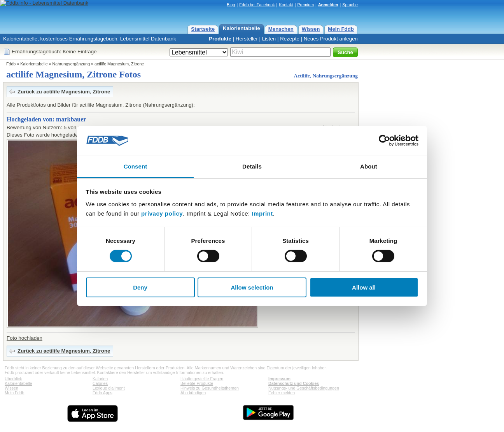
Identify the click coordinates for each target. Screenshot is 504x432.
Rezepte (290, 39)
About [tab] (369, 166)
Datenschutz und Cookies (294, 383)
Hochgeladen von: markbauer (46, 119)
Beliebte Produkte (197, 383)
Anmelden (328, 5)
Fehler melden (282, 393)
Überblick (13, 379)
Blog (231, 5)
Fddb (11, 64)
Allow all (364, 287)
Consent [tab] (136, 166)
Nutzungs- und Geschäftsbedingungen (304, 388)
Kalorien (100, 379)
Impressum (279, 379)
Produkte (220, 39)
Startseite (203, 29)
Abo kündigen (193, 393)
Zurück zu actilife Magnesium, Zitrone (64, 92)
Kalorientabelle (241, 28)
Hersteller (247, 39)
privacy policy (162, 213)
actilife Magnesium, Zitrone (119, 64)
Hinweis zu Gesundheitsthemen (210, 388)
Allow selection (252, 287)
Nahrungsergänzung (71, 64)
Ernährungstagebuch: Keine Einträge (54, 52)
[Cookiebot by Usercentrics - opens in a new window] (384, 140)
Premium (305, 5)
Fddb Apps (102, 393)
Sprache (350, 5)
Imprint (262, 213)
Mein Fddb (341, 29)
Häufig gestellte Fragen (202, 379)
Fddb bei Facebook (257, 5)
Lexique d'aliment (109, 388)
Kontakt (286, 5)
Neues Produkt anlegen (331, 39)
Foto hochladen (24, 338)
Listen (269, 39)
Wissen (311, 29)
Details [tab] (252, 166)
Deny (140, 287)
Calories (100, 383)
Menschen (281, 29)
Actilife (302, 76)
